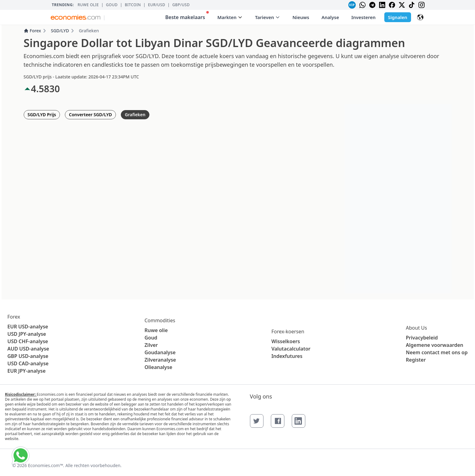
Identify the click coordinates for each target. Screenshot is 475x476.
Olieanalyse (158, 367)
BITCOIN (133, 5)
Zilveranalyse (160, 360)
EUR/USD (157, 5)
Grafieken (135, 115)
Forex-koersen (288, 331)
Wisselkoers (286, 341)
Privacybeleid (422, 338)
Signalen (398, 17)
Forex (32, 31)
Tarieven (267, 17)
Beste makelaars (187, 16)
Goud (112, 5)
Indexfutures (287, 356)
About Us (416, 328)
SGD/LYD (60, 31)
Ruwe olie (88, 5)
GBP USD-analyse (28, 356)
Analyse (330, 17)
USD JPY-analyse (27, 334)
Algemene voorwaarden (435, 345)
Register (416, 360)
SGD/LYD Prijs (42, 115)
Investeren (364, 17)
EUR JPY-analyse (26, 371)
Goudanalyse (160, 352)
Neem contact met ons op (437, 352)
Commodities (160, 320)
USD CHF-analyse (28, 341)
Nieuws (301, 17)
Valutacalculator (291, 349)
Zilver (151, 345)
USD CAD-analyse (28, 363)
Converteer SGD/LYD (90, 115)
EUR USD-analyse (28, 327)
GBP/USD (181, 5)
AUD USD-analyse (28, 349)
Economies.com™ (46, 465)
